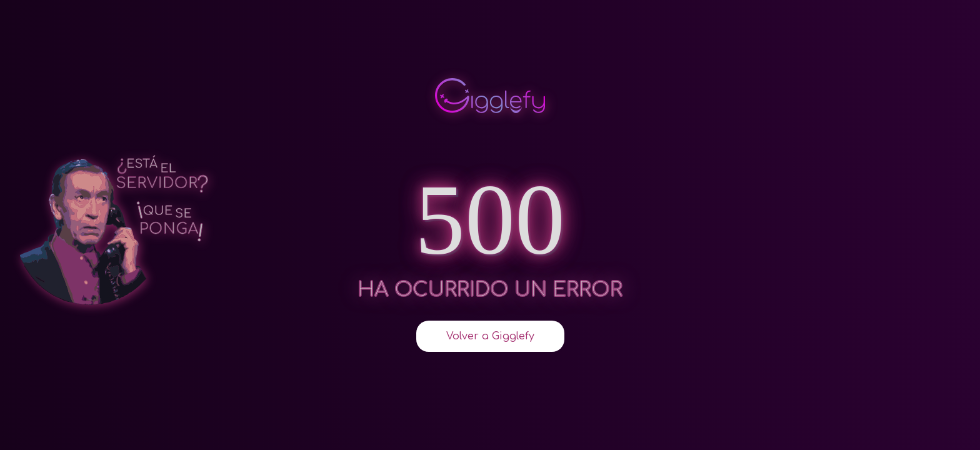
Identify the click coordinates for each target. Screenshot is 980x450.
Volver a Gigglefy (490, 336)
